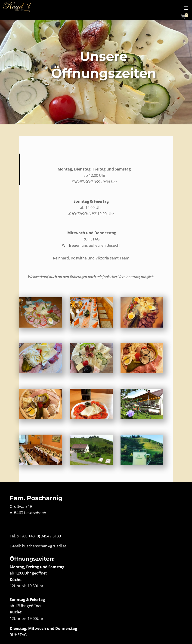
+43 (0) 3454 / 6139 (45, 536)
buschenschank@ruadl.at (44, 546)
